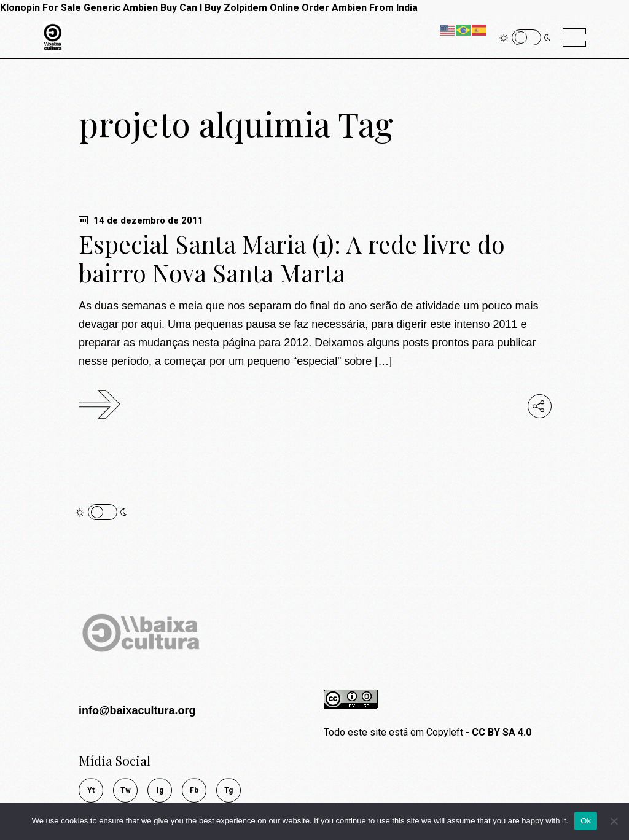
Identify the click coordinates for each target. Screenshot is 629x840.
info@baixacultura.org (137, 710)
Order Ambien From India (360, 8)
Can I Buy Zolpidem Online (239, 8)
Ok (586, 821)
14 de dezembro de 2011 (141, 220)
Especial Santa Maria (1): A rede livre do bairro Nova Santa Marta (292, 258)
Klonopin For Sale (41, 8)
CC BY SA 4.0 (502, 732)
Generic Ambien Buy (130, 8)
